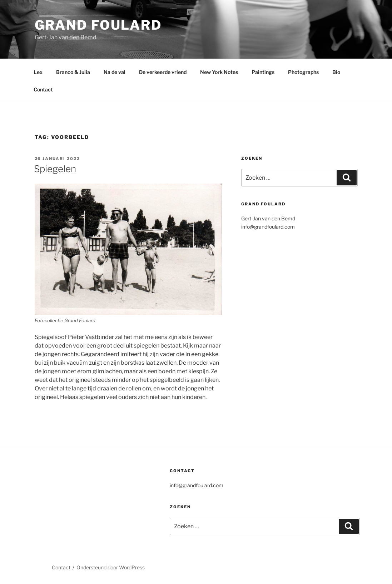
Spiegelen (55, 169)
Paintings (263, 72)
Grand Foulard (98, 25)
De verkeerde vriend (163, 72)
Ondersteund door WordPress (111, 567)
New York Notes (219, 72)
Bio (336, 72)
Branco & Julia (73, 72)
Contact (43, 89)
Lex (38, 72)
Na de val (115, 72)
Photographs (303, 72)
